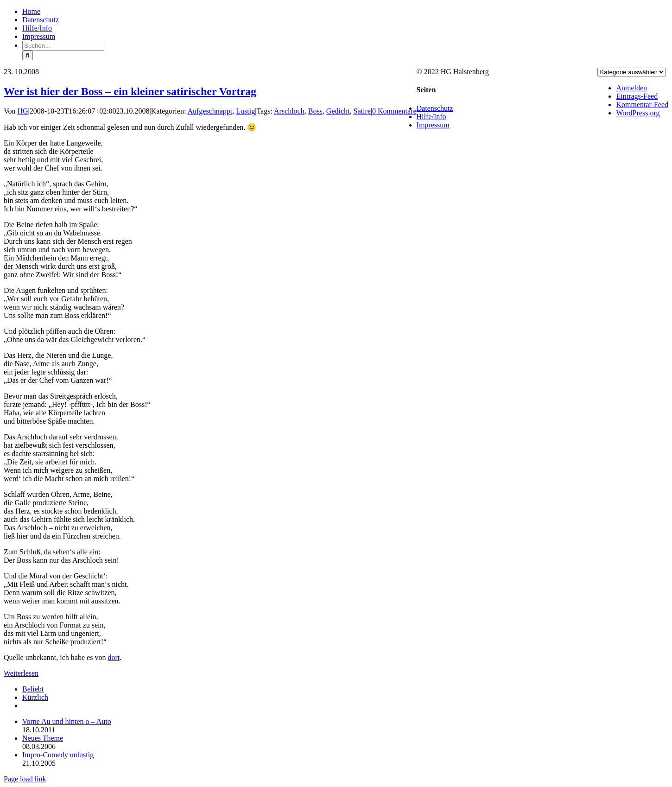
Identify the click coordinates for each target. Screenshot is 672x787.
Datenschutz (435, 108)
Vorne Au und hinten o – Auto (67, 721)
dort (114, 657)
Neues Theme (43, 738)
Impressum (433, 125)
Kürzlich (35, 697)
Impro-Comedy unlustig (58, 755)
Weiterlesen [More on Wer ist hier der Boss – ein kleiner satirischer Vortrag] (21, 673)
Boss (315, 111)
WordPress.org (638, 113)
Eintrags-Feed (637, 96)
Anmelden (631, 88)
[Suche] (28, 55)
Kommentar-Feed (642, 105)
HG (23, 111)
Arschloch (289, 111)
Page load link (25, 779)
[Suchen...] (63, 46)
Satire (362, 111)
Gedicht (338, 111)
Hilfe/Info (431, 117)
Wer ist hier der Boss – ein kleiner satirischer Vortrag (130, 91)
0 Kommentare (394, 111)
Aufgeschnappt (210, 111)
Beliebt (33, 689)
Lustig (245, 111)
